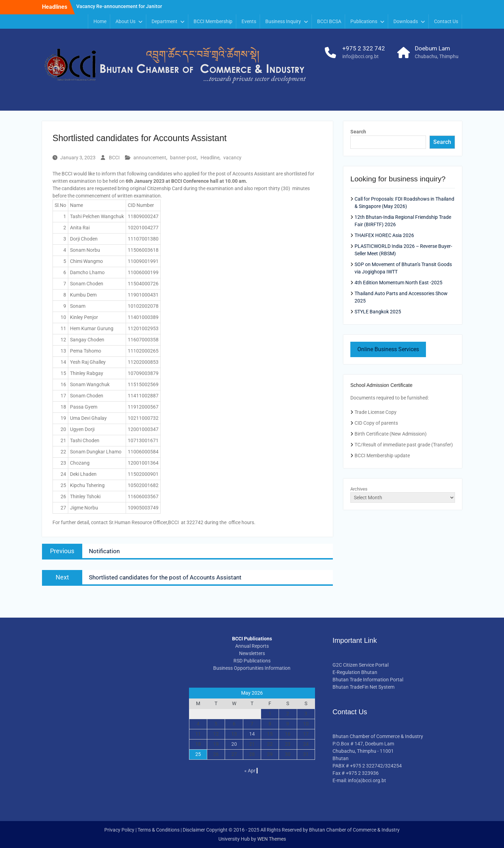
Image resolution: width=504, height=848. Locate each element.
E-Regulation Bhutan (355, 672)
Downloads (406, 21)
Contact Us (446, 21)
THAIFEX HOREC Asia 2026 (384, 235)
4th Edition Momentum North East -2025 (398, 283)
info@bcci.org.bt (360, 56)
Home (100, 21)
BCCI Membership (213, 21)
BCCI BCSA (329, 21)
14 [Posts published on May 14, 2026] (252, 734)
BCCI (114, 158)
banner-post (183, 158)
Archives (359, 489)
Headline (210, 158)
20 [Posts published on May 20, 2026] (234, 744)
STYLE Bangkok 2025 (378, 312)
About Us (125, 21)
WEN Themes (272, 839)
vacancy (232, 158)
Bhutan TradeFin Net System (363, 687)
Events (249, 21)
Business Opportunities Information (252, 668)
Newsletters (252, 653)
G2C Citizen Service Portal (360, 665)
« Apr (250, 771)
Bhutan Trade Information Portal (368, 680)
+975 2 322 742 (364, 48)
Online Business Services (388, 349)
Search (358, 132)
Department (164, 21)
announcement (150, 158)
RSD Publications (252, 661)
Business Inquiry (283, 21)
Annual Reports (252, 646)
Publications (364, 21)
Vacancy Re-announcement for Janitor (119, 7)
